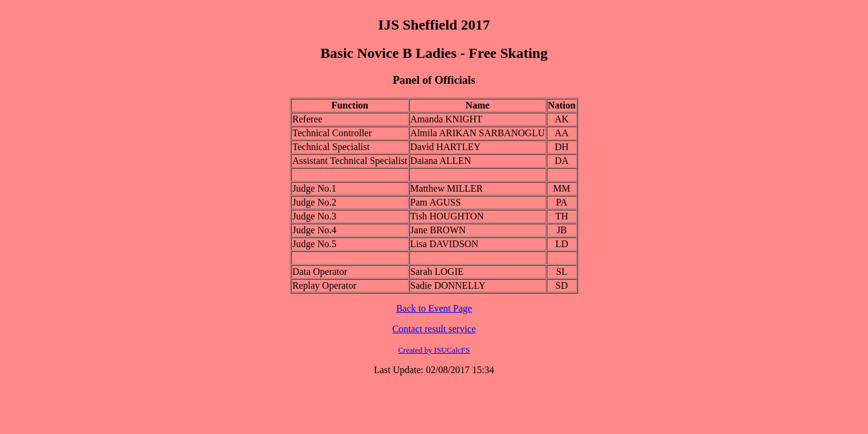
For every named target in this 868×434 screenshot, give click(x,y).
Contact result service (434, 329)
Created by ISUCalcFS (434, 350)
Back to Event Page (434, 308)
